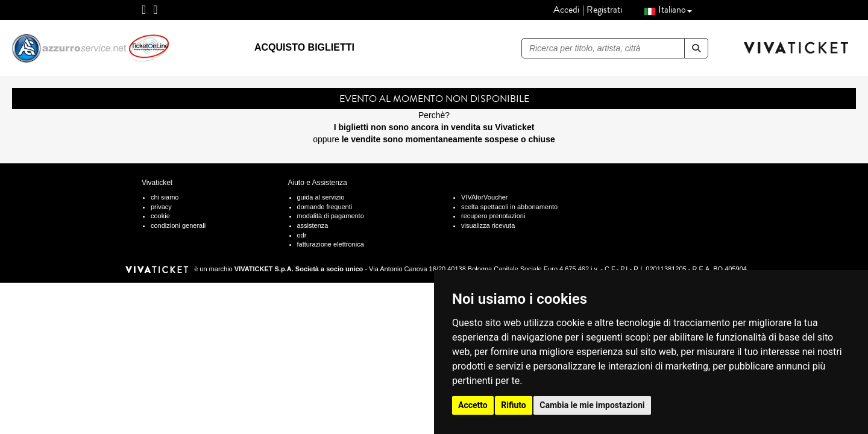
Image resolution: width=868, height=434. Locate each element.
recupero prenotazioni (493, 216)
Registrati (604, 10)
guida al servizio (321, 197)
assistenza (313, 225)
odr (302, 235)
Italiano (668, 9)
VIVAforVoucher (484, 197)
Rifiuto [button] (514, 405)
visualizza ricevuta (488, 225)
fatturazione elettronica (331, 244)
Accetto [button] (473, 405)
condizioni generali (178, 225)
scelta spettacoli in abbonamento (509, 207)
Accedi (566, 10)
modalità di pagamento (331, 216)
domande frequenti (325, 207)
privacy (161, 207)
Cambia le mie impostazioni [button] (592, 405)
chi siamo (165, 197)
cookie (160, 216)
